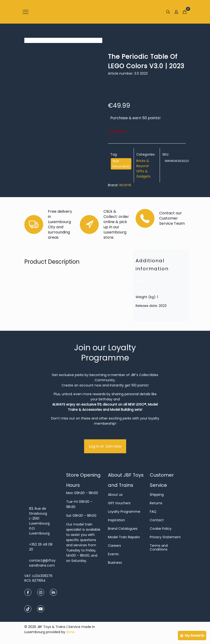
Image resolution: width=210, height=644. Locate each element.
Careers (114, 546)
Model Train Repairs (124, 537)
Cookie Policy (161, 529)
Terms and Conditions (159, 547)
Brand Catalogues (123, 529)
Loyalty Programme (124, 512)
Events (113, 554)
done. (71, 632)
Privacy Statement (165, 537)
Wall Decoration (121, 164)
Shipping (157, 495)
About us (115, 495)
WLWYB (125, 185)
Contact (157, 520)
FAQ (153, 512)
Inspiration (116, 520)
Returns (156, 503)
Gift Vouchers (119, 503)
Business (115, 563)
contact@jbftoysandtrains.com (42, 563)
